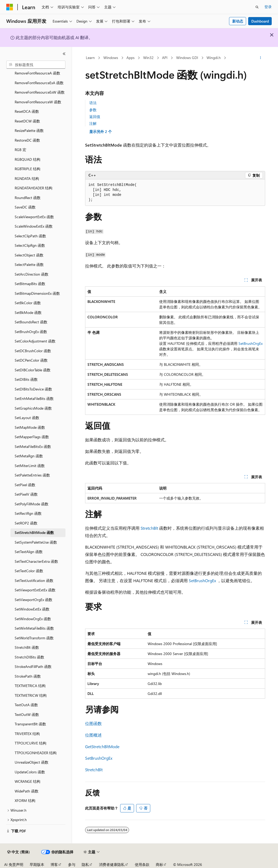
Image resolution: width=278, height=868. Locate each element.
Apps (130, 58)
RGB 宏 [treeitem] (20, 150)
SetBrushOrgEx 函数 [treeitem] (31, 332)
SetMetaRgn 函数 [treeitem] (29, 456)
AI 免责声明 (14, 864)
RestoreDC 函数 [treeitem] (27, 140)
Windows (111, 58)
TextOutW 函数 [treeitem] (27, 714)
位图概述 (93, 735)
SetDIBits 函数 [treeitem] (26, 379)
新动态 (238, 21)
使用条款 (142, 864)
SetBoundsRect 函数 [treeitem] (31, 322)
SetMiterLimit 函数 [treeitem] (30, 466)
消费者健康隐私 (112, 864)
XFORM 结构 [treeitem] (25, 800)
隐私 (85, 864)
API (165, 58)
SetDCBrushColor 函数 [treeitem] (33, 351)
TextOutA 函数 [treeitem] (26, 705)
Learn (90, 58)
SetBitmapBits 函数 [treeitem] (30, 284)
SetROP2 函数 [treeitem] (26, 523)
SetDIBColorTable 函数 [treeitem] (33, 370)
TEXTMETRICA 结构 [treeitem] (30, 686)
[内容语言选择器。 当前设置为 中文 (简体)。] (19, 852)
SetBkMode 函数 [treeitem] (28, 312)
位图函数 (93, 723)
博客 (54, 864)
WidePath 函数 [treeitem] (27, 791)
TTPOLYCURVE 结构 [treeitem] (30, 743)
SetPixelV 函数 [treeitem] (26, 494)
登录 (268, 7)
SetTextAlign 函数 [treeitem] (29, 552)
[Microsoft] (10, 7)
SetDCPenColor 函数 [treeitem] (31, 360)
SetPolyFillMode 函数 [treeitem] (32, 504)
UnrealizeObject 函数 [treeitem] (32, 762)
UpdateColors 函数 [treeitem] (30, 772)
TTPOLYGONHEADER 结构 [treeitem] (36, 753)
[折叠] (64, 54)
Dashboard (260, 21)
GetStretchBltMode (102, 746)
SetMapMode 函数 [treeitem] (30, 427)
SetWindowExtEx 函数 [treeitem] (32, 609)
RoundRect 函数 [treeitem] (28, 198)
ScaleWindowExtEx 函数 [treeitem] (34, 226)
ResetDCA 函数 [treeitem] (27, 111)
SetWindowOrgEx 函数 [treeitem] (33, 619)
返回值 (95, 117)
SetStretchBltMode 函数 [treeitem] (34, 532)
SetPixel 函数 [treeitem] (25, 485)
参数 (93, 110)
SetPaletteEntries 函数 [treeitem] (32, 475)
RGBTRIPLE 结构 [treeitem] (27, 169)
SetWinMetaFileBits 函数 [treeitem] (34, 628)
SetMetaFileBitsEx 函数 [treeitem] (33, 446)
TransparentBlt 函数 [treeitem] (30, 724)
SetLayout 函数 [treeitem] (27, 418)
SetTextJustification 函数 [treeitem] (34, 580)
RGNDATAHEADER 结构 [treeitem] (34, 188)
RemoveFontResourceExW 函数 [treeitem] (40, 92)
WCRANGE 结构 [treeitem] (27, 781)
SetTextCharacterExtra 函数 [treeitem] (36, 561)
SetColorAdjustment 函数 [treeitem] (35, 341)
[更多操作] (260, 58)
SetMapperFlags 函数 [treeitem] (32, 437)
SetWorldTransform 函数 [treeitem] (34, 638)
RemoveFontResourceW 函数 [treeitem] (38, 102)
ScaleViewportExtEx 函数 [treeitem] (34, 217)
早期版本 (37, 864)
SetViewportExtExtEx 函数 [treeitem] (35, 590)
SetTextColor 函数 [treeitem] (29, 571)
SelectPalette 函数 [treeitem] (29, 264)
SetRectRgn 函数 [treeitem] (28, 513)
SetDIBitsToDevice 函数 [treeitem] (33, 389)
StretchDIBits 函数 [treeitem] (29, 657)
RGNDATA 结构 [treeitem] (27, 178)
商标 (159, 864)
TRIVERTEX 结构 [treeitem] (27, 734)
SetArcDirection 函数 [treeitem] (32, 274)
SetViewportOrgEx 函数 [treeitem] (34, 600)
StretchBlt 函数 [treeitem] (27, 647)
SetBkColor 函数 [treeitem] (28, 303)
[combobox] (36, 65)
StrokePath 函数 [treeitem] (28, 676)
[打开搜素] (257, 7)
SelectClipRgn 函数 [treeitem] (30, 245)
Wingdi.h (214, 58)
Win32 (148, 58)
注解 (93, 123)
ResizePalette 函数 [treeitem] (29, 130)
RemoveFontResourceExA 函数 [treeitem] (39, 83)
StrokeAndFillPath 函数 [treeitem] (33, 666)
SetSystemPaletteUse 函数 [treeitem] (36, 542)
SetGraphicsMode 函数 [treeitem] (33, 408)
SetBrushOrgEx (251, 343)
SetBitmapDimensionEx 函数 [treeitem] (37, 293)
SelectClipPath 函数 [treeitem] (30, 236)
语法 (93, 103)
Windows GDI (187, 58)
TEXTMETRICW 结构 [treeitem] (31, 695)
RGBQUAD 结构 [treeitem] (27, 159)
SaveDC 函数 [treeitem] (25, 207)
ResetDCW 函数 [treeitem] (27, 121)
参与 (72, 864)
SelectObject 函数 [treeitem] (29, 255)
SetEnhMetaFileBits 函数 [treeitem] (34, 398)
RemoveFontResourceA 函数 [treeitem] (37, 73)
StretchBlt (149, 528)
